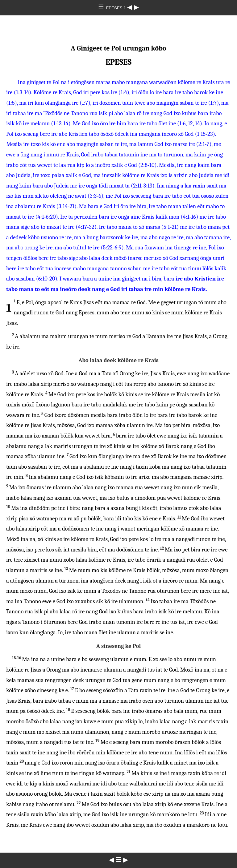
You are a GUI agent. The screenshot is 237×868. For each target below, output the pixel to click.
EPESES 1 (116, 8)
